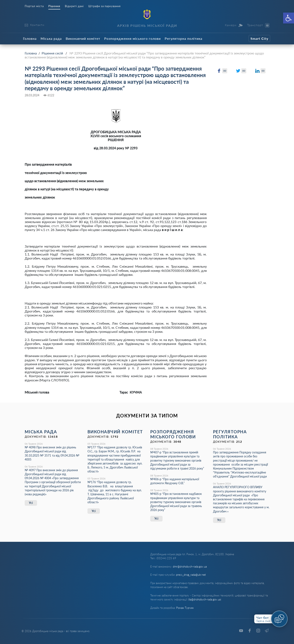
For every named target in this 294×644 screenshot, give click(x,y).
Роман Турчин (185, 608)
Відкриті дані (74, 6)
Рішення (54, 6)
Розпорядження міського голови (132, 38)
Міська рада (51, 38)
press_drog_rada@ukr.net (191, 575)
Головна (30, 38)
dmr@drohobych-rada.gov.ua (190, 567)
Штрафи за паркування (104, 6)
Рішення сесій (52, 53)
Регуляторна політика (184, 38)
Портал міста (34, 6)
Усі (31, 503)
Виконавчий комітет (83, 38)
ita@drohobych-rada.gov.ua (205, 599)
